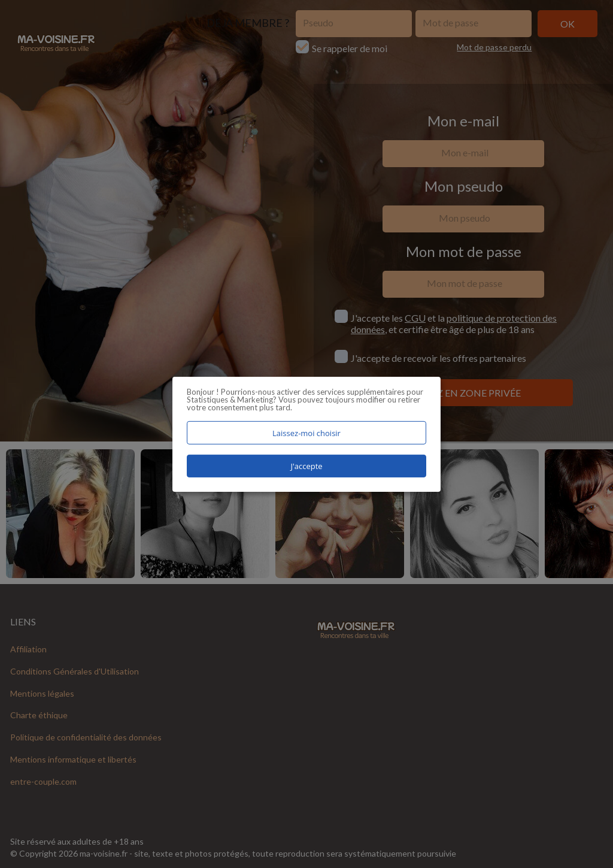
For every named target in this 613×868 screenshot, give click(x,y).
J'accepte (306, 466)
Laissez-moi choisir (306, 433)
